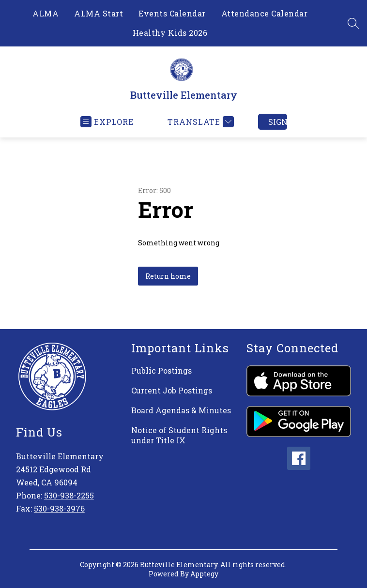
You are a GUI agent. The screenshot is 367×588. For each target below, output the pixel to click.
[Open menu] (107, 122)
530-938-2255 (69, 495)
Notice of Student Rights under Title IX (179, 435)
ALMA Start (99, 13)
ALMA (46, 13)
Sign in (278, 122)
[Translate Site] (199, 122)
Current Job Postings (172, 390)
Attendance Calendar (265, 13)
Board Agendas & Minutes (181, 410)
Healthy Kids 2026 (170, 33)
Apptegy (204, 574)
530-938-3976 (59, 508)
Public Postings (161, 370)
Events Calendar (172, 13)
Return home (168, 276)
